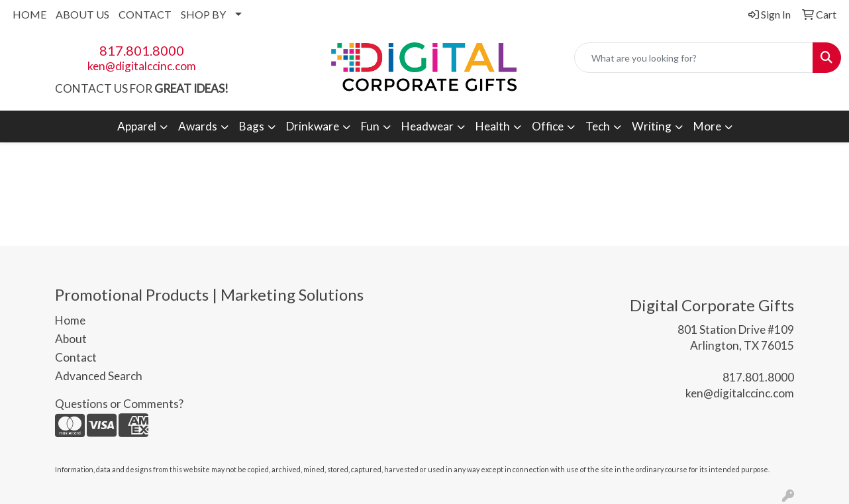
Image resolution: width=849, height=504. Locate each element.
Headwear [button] (427, 126)
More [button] (707, 126)
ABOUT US (82, 14)
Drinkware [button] (313, 126)
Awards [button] (198, 126)
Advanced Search (99, 376)
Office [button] (548, 126)
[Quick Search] (694, 58)
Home (70, 320)
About (71, 339)
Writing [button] (652, 126)
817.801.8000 (142, 50)
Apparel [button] (137, 126)
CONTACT (145, 14)
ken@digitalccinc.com (142, 66)
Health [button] (493, 126)
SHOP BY (203, 14)
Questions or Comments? (119, 404)
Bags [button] (252, 126)
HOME (29, 14)
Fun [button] (370, 126)
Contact (76, 357)
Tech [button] (598, 126)
